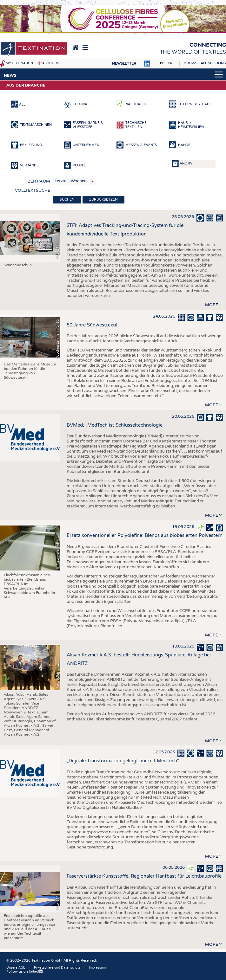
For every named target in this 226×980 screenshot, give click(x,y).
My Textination (19, 63)
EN (170, 63)
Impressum (97, 968)
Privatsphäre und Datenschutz (57, 968)
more (212, 305)
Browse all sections (205, 63)
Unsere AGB (16, 968)
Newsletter (124, 64)
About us (51, 63)
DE (162, 63)
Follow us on (25, 972)
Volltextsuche (33, 190)
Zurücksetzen (103, 200)
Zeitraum (39, 181)
